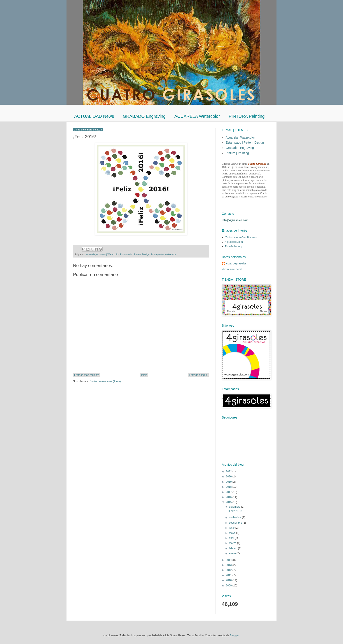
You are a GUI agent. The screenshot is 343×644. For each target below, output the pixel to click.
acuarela (90, 254)
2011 (229, 575)
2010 (229, 580)
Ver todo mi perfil (232, 269)
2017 (229, 492)
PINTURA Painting (247, 116)
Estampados (157, 254)
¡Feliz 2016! (235, 511)
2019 (229, 482)
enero (233, 553)
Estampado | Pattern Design (135, 254)
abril (232, 538)
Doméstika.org (234, 246)
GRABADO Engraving (144, 116)
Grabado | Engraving (240, 148)
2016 (229, 497)
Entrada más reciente (87, 375)
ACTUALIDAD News (94, 116)
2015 (229, 502)
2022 (229, 472)
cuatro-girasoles (236, 264)
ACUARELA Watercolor (197, 116)
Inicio (144, 375)
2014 (229, 560)
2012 (229, 570)
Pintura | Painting (237, 153)
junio (232, 528)
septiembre (236, 523)
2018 (229, 487)
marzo (233, 543)
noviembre (235, 517)
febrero (234, 548)
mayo (233, 533)
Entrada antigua (198, 375)
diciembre (235, 507)
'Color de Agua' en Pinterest (241, 238)
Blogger (234, 635)
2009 (229, 586)
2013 (229, 565)
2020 (229, 477)
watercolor (171, 254)
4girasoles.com (234, 242)
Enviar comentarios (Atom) (105, 381)
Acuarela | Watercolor (108, 254)
